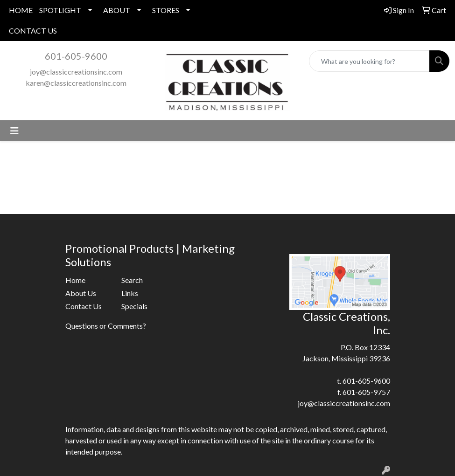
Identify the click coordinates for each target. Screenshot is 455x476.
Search (132, 280)
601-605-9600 (76, 56)
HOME (21, 10)
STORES (166, 10)
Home (75, 280)
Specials (134, 306)
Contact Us (84, 306)
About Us (81, 293)
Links (130, 293)
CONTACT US (33, 31)
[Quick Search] (369, 61)
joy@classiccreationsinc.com (76, 72)
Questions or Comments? (106, 326)
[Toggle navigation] (14, 131)
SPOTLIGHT (60, 10)
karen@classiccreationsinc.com (76, 83)
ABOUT (117, 10)
